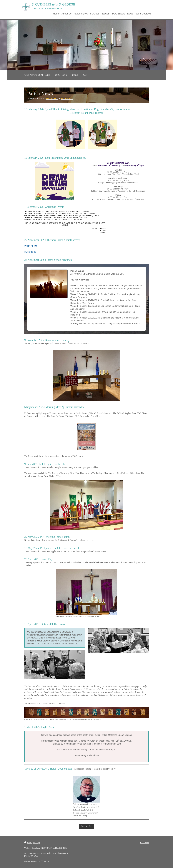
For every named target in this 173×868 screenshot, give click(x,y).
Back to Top (86, 826)
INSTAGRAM (46, 848)
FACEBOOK (61, 848)
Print (28, 843)
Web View (144, 843)
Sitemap (36, 843)
